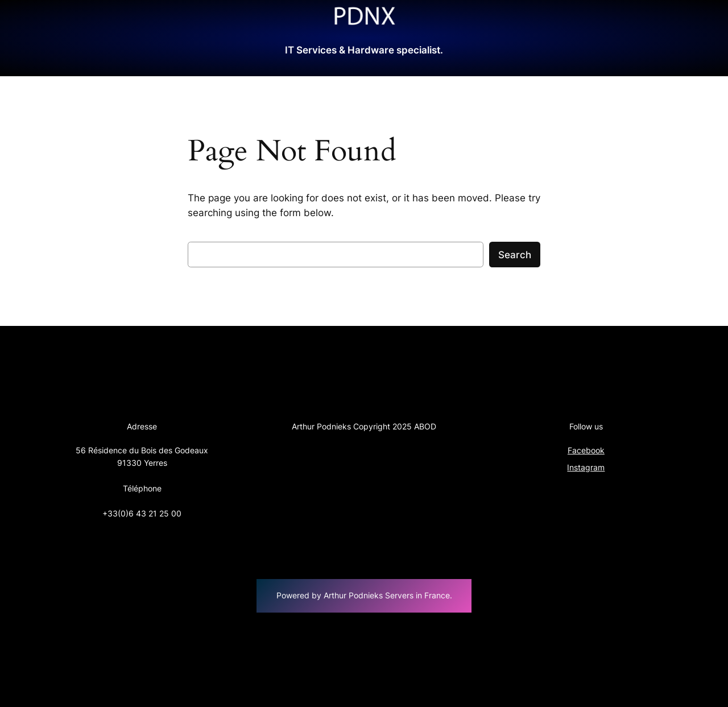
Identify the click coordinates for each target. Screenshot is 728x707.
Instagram (586, 467)
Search (515, 255)
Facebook (586, 450)
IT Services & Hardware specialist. (364, 50)
